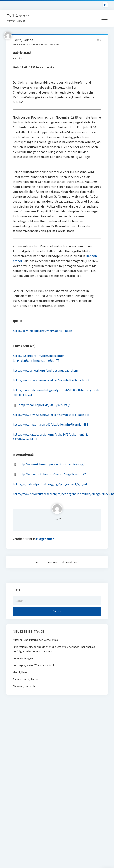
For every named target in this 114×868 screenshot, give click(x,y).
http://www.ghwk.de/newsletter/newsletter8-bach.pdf (51, 380)
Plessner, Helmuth (24, 686)
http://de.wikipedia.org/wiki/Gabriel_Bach (42, 331)
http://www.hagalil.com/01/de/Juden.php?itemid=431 (50, 424)
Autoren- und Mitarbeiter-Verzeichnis (35, 640)
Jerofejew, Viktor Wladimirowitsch (34, 665)
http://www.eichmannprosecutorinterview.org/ (52, 464)
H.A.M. (57, 519)
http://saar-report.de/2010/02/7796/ (44, 405)
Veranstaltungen (23, 658)
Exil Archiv (18, 16)
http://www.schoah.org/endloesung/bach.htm (45, 370)
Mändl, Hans (20, 672)
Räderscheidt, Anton (25, 679)
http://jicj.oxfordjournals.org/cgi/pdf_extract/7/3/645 (51, 484)
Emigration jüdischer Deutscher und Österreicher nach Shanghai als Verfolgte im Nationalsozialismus (54, 649)
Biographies (45, 539)
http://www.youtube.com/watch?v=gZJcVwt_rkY (52, 474)
